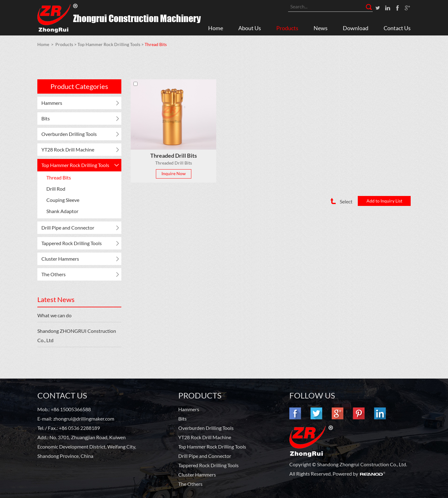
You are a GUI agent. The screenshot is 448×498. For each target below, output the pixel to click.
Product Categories (79, 86)
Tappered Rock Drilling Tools (72, 243)
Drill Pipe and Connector (68, 228)
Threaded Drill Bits (174, 156)
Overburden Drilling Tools (69, 134)
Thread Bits (156, 44)
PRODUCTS (200, 395)
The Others (54, 274)
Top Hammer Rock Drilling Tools (109, 44)
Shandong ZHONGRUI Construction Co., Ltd (77, 335)
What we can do (54, 315)
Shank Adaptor (62, 211)
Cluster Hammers (60, 259)
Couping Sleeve (63, 200)
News (321, 28)
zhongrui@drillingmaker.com (84, 419)
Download (356, 28)
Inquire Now (174, 173)
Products (287, 28)
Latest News (56, 299)
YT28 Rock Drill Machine (68, 149)
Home (216, 28)
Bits (46, 118)
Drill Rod (56, 189)
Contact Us (397, 28)
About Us (250, 28)
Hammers (52, 103)
